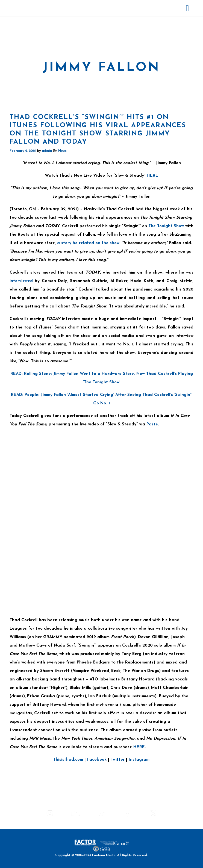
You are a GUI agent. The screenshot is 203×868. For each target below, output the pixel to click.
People (31, 395)
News (62, 151)
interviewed (21, 281)
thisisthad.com (68, 760)
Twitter (118, 760)
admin (47, 151)
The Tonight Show (166, 226)
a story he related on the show (88, 243)
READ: (17, 374)
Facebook (97, 760)
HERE (152, 176)
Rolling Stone (37, 374)
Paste (152, 424)
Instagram (139, 760)
